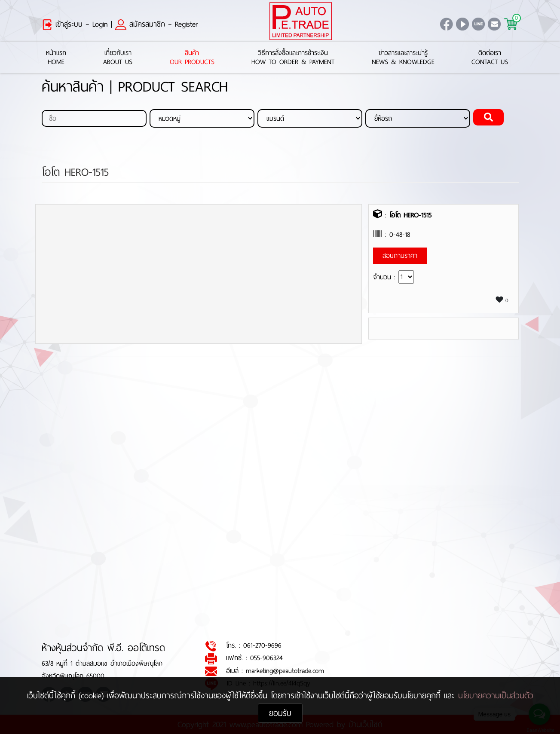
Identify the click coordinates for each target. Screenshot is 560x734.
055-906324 (266, 658)
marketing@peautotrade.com (285, 671)
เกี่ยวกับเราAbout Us (118, 58)
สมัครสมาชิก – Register (156, 24)
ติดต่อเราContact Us (490, 58)
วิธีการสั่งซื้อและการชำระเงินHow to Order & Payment (293, 58)
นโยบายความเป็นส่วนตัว (496, 696)
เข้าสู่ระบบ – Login (75, 24)
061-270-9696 (262, 646)
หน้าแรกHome (56, 58)
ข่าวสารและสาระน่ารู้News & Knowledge (403, 58)
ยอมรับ (280, 713)
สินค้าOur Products (192, 58)
